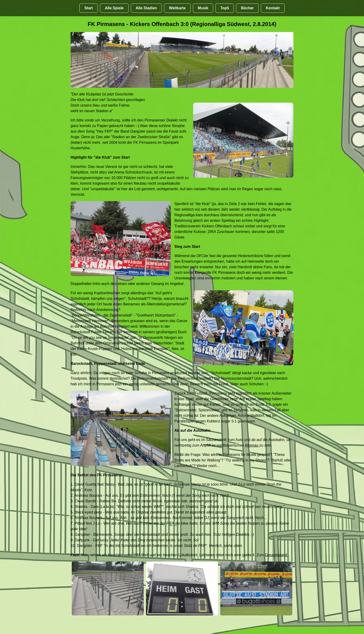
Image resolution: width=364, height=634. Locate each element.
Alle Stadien (146, 8)
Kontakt (273, 8)
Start (88, 8)
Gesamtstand (276, 555)
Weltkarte (177, 8)
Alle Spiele (114, 8)
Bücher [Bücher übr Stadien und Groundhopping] (247, 8)
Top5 (225, 8)
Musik (203, 8)
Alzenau (252, 445)
